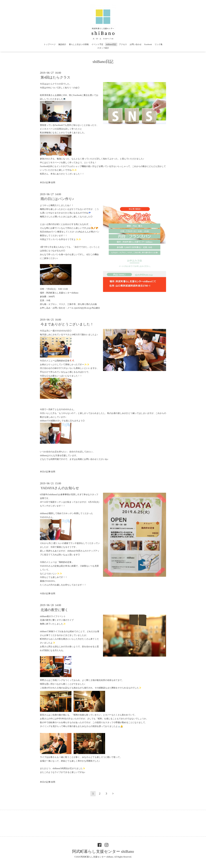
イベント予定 (97, 44)
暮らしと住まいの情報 (79, 44)
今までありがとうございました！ (67, 324)
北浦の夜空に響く (54, 610)
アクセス (123, 44)
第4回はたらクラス (56, 77)
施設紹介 (62, 44)
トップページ (50, 44)
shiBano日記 (111, 44)
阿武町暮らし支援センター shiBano (103, 851)
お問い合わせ (136, 44)
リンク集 (159, 44)
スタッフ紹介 (103, 48)
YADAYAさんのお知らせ (60, 488)
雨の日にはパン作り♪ (57, 199)
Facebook (148, 44)
